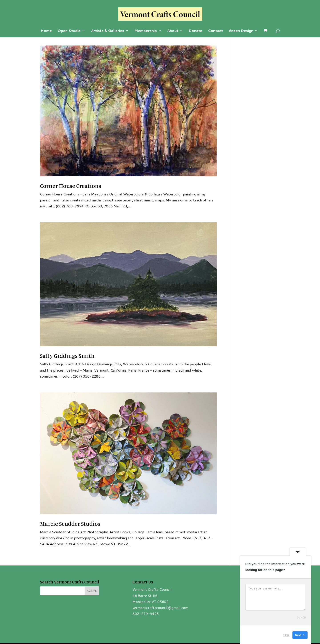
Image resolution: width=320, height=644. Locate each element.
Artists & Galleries (108, 31)
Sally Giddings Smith (67, 356)
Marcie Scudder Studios (70, 524)
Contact (215, 31)
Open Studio (69, 31)
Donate (195, 31)
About (173, 31)
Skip (286, 635)
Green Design (241, 31)
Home (46, 31)
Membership (146, 31)
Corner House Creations (71, 186)
